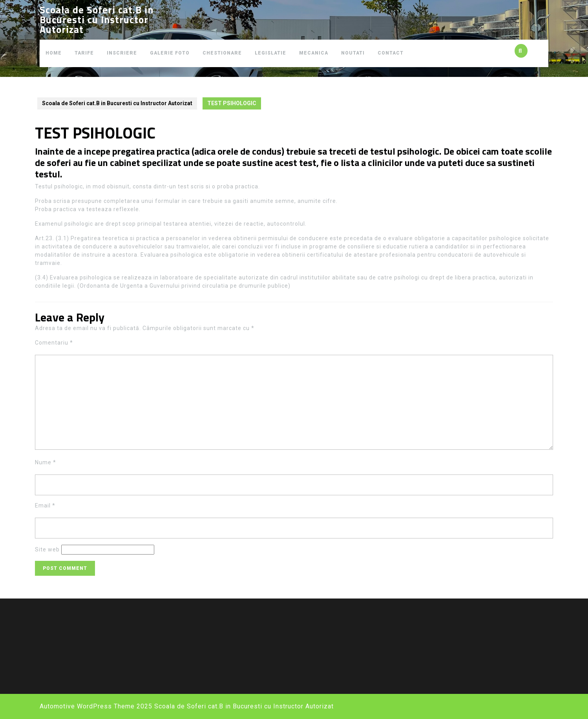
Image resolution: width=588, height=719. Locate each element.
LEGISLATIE (270, 53)
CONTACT (391, 53)
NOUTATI (353, 53)
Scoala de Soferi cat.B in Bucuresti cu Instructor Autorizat (97, 20)
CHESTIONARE (222, 53)
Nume (46, 462)
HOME (54, 53)
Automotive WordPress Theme (87, 706)
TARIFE (84, 53)
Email (45, 505)
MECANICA (314, 53)
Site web (47, 549)
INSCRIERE (122, 53)
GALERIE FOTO (170, 53)
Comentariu (54, 343)
